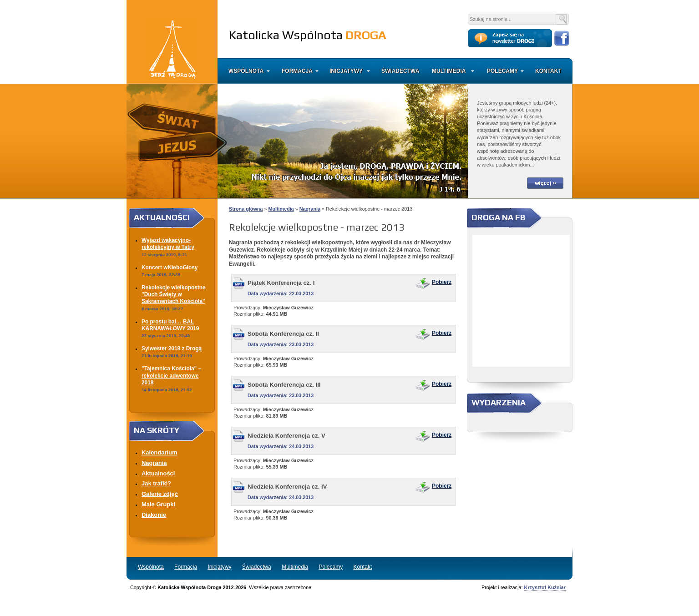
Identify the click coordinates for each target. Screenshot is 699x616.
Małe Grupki (158, 504)
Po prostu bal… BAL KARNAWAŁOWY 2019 (170, 325)
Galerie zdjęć (160, 494)
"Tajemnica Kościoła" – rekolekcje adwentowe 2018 (171, 376)
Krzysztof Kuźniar (545, 587)
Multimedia (449, 71)
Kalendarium (159, 452)
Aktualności (158, 473)
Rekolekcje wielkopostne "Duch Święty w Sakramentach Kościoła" (174, 295)
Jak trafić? (156, 483)
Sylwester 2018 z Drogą (172, 348)
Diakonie (154, 515)
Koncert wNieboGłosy (170, 268)
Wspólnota (246, 71)
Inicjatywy (346, 71)
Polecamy (502, 71)
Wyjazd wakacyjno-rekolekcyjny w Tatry (168, 244)
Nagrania (154, 463)
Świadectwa (400, 71)
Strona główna (246, 209)
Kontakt (548, 71)
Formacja (297, 71)
